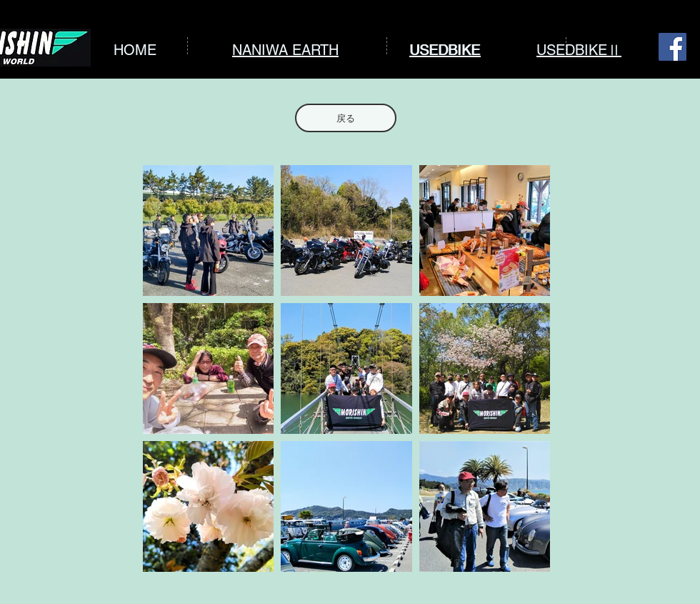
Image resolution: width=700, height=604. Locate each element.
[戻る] (346, 118)
